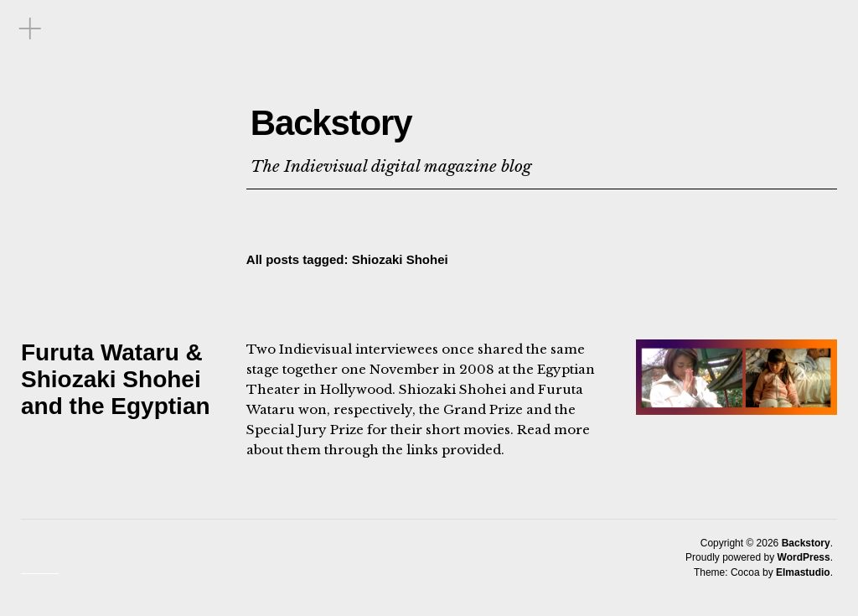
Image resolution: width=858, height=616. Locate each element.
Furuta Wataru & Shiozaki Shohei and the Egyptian (116, 379)
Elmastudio (803, 572)
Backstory (389, 114)
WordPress (804, 557)
